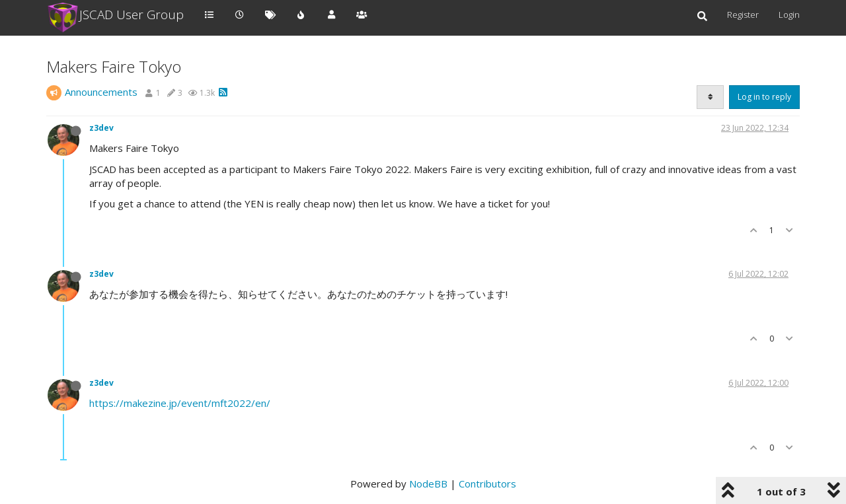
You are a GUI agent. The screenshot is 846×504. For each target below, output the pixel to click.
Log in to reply (764, 97)
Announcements (101, 92)
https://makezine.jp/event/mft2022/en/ (180, 403)
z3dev (101, 128)
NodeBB (428, 484)
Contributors (487, 484)
